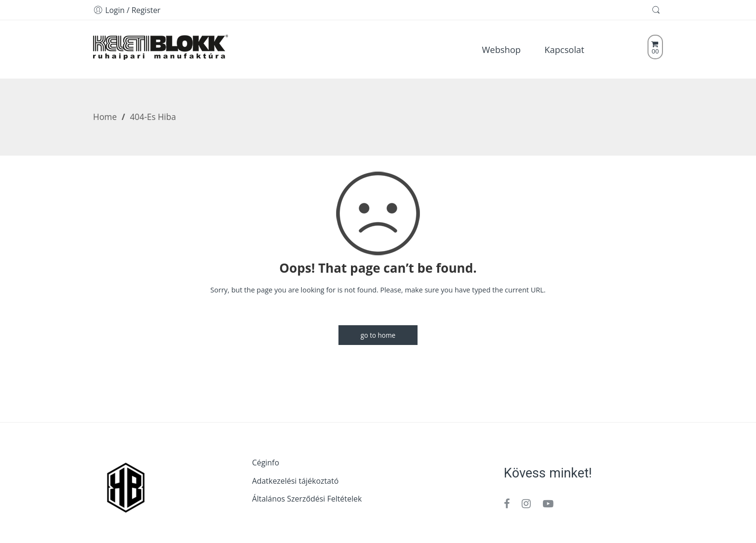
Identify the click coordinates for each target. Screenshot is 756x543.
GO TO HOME (378, 335)
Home (105, 117)
